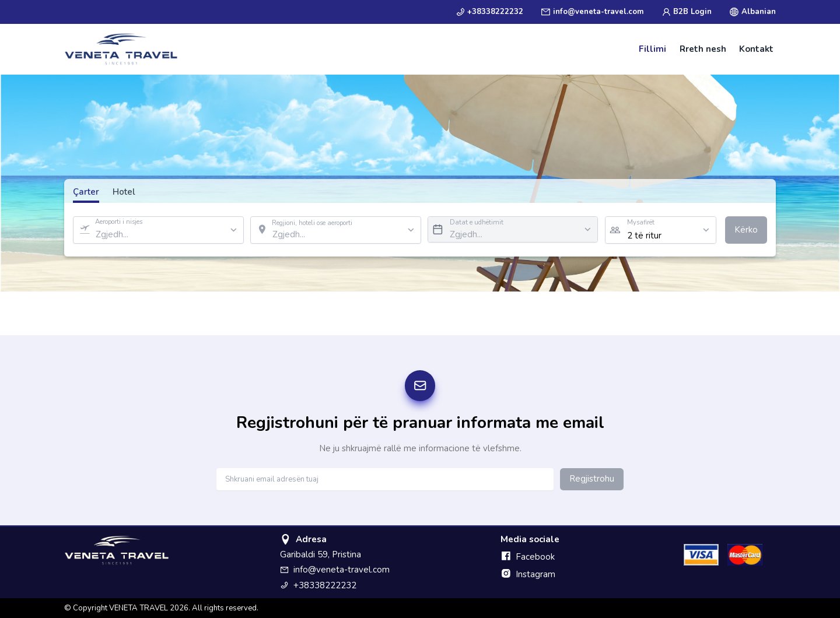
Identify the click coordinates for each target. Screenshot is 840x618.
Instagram (528, 574)
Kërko (746, 230)
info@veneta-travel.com (592, 12)
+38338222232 (490, 12)
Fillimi (652, 49)
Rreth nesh (703, 49)
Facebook (528, 556)
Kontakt (756, 49)
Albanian (752, 12)
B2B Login (687, 12)
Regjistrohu (592, 479)
